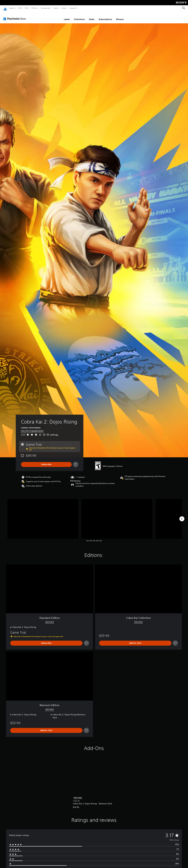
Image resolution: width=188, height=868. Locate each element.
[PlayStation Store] (15, 16)
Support (73, 8)
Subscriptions (105, 16)
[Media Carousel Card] (43, 516)
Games (12, 8)
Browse (120, 16)
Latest (67, 16)
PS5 (20, 8)
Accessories (45, 8)
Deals (92, 16)
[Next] (182, 516)
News (56, 8)
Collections (79, 16)
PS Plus (34, 8)
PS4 (26, 8)
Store (64, 8)
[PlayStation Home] (5, 8)
